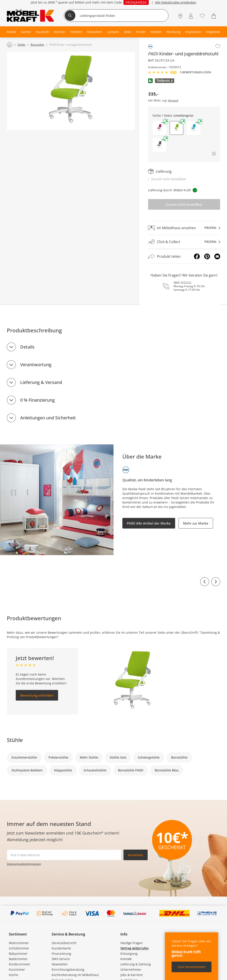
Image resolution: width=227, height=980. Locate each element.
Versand (173, 101)
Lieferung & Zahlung (136, 964)
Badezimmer (18, 959)
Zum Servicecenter (192, 967)
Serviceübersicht (64, 943)
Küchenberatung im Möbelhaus (75, 975)
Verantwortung (36, 365)
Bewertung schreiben (37, 695)
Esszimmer (17, 969)
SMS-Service (61, 959)
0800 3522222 (182, 283)
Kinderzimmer (20, 964)
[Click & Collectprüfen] (184, 242)
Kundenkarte (61, 948)
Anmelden (136, 855)
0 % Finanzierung (37, 400)
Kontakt (126, 959)
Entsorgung (129, 954)
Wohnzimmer (19, 943)
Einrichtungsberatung (68, 969)
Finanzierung (61, 954)
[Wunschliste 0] (202, 16)
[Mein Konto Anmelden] (191, 16)
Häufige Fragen (132, 943)
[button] (159, 128)
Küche (14, 975)
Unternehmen (131, 969)
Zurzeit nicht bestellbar (184, 204)
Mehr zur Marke (196, 523)
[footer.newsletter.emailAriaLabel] (64, 855)
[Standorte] (180, 16)
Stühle (15, 740)
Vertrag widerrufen (135, 948)
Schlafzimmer (19, 948)
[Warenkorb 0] (214, 16)
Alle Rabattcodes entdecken (176, 2)
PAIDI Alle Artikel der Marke (149, 523)
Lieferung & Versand (41, 382)
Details (27, 347)
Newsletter (60, 964)
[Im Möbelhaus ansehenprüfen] (184, 228)
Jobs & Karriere (132, 975)
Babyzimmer (18, 954)
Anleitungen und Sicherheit (48, 418)
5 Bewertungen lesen (196, 72)
